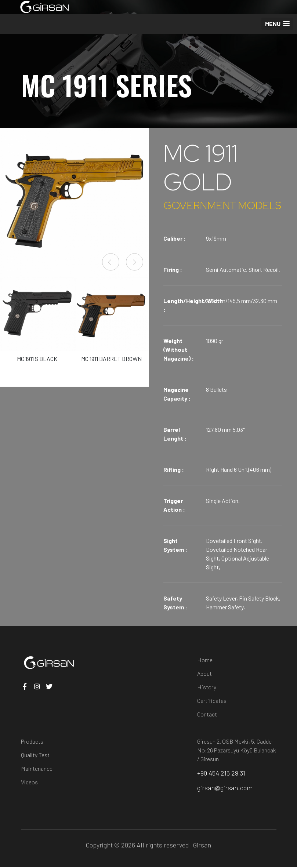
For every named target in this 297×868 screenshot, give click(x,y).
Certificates (212, 701)
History (207, 687)
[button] (277, 24)
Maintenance (37, 768)
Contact (207, 714)
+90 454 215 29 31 (222, 773)
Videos (29, 782)
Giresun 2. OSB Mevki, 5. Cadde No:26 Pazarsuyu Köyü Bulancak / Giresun (237, 750)
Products (32, 741)
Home (205, 660)
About (204, 673)
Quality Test (35, 755)
